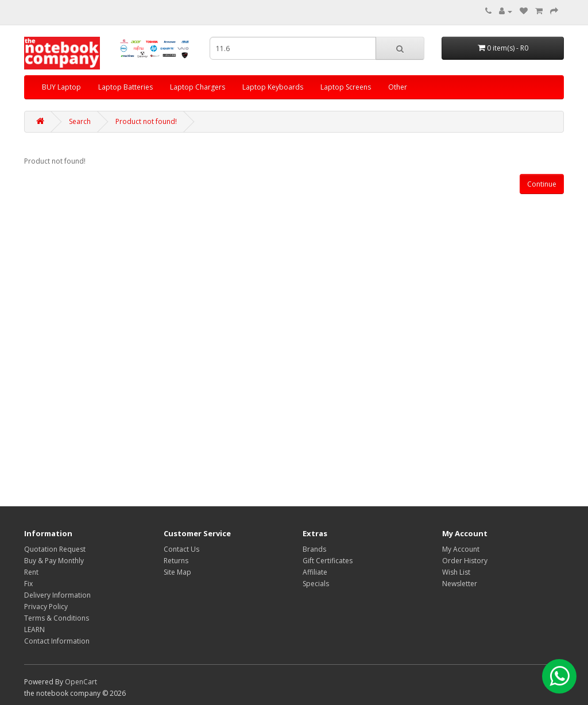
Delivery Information (57, 595)
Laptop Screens (346, 87)
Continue (542, 184)
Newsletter (460, 584)
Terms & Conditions (57, 618)
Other (398, 87)
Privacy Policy (46, 607)
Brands (314, 549)
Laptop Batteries (125, 87)
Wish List (456, 572)
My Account (461, 549)
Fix (28, 584)
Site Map (177, 572)
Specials (316, 584)
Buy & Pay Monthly (54, 561)
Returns (176, 561)
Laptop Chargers (198, 87)
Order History (465, 561)
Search (80, 121)
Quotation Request (55, 549)
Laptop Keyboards (273, 87)
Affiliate (315, 572)
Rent (31, 572)
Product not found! (146, 121)
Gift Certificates (328, 561)
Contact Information (57, 641)
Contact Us (181, 549)
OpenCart (81, 682)
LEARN (34, 630)
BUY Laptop (61, 87)
